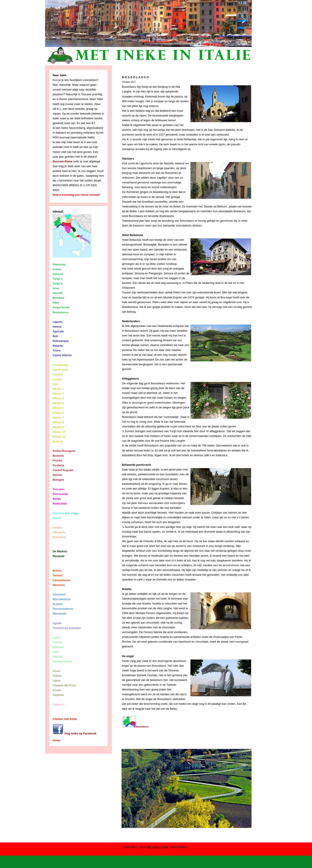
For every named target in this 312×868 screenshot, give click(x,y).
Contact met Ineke (65, 719)
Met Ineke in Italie (157, 847)
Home (57, 740)
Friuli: (57, 671)
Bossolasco (135, 727)
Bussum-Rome (63, 161)
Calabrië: (59, 704)
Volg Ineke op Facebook (74, 733)
